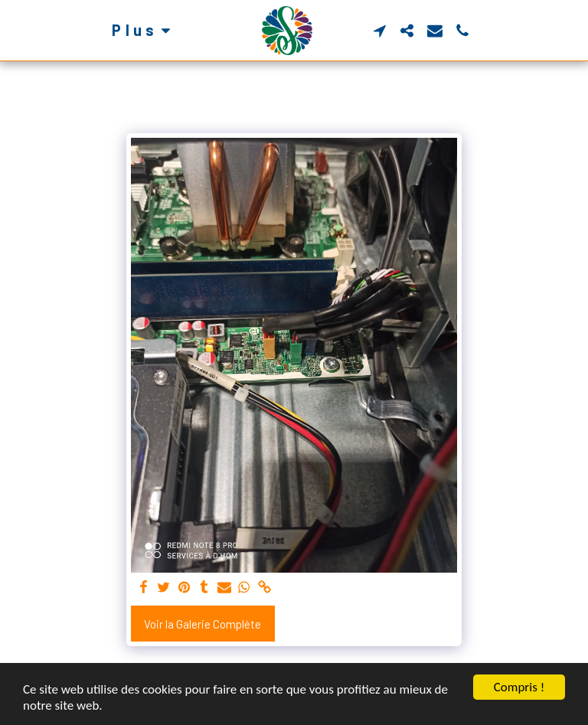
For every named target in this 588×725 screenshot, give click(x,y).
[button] (380, 31)
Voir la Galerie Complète (203, 624)
